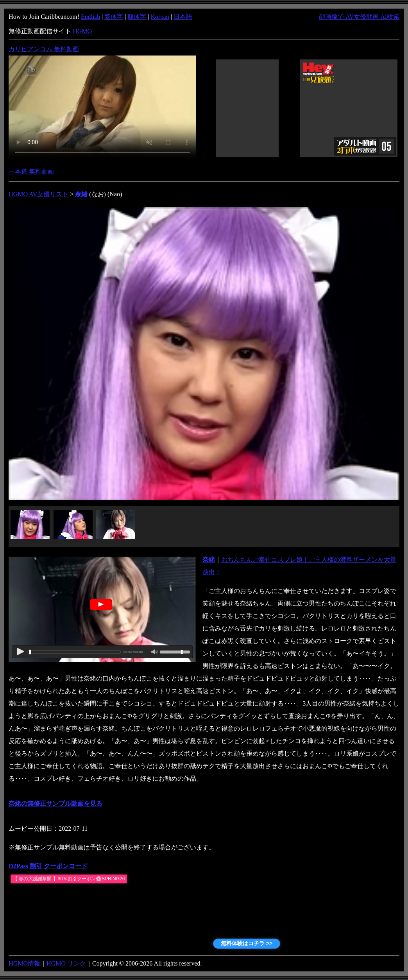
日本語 (183, 17)
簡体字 (137, 17)
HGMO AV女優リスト (38, 194)
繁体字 (114, 17)
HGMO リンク (66, 963)
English (90, 17)
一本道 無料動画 (31, 171)
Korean (160, 17)
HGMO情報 (24, 963)
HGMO (82, 31)
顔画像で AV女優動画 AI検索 (359, 17)
